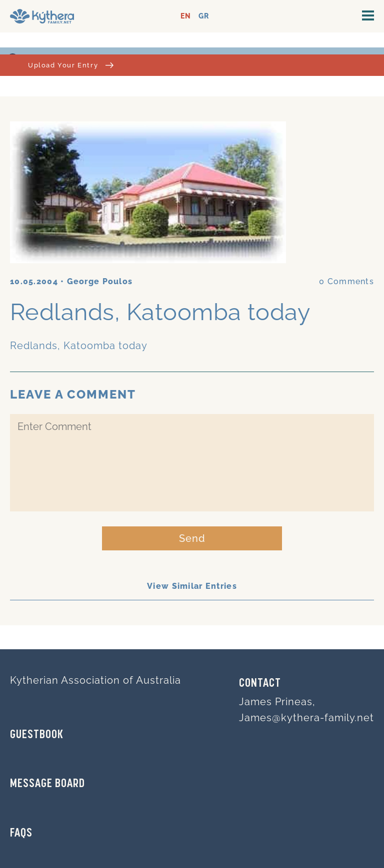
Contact (260, 684)
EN (186, 16)
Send (192, 538)
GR (204, 16)
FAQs (21, 834)
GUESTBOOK (37, 735)
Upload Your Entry (71, 65)
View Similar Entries (192, 586)
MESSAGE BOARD (47, 784)
